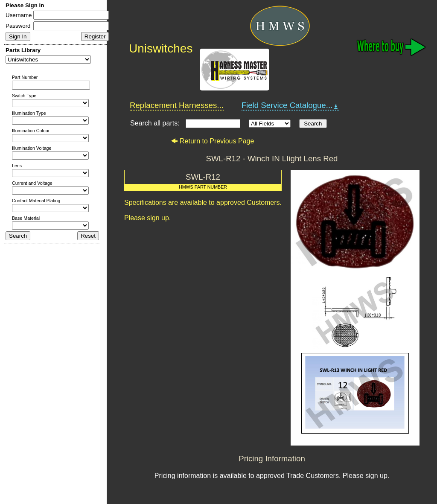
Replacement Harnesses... (177, 105)
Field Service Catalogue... (291, 105)
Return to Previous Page (212, 141)
